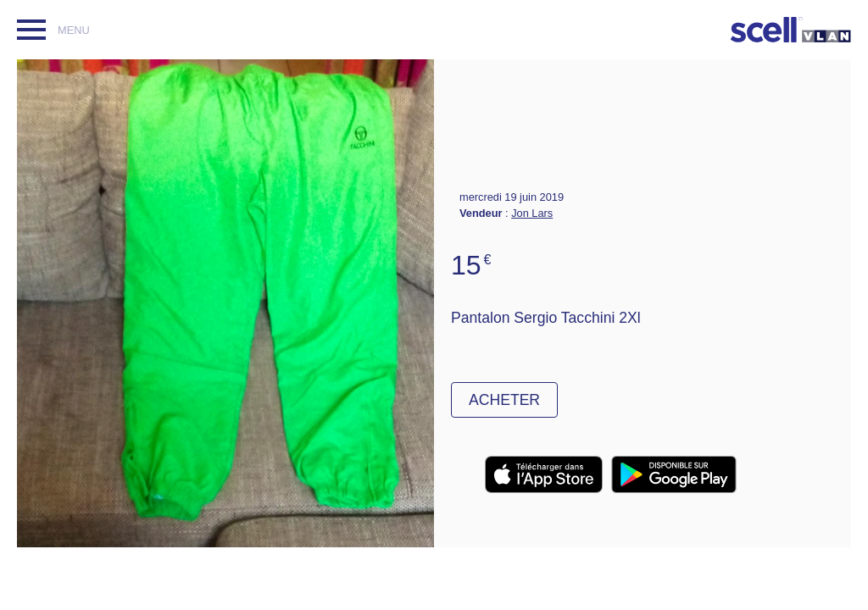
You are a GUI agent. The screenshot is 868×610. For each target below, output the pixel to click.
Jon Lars (532, 213)
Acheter (504, 400)
